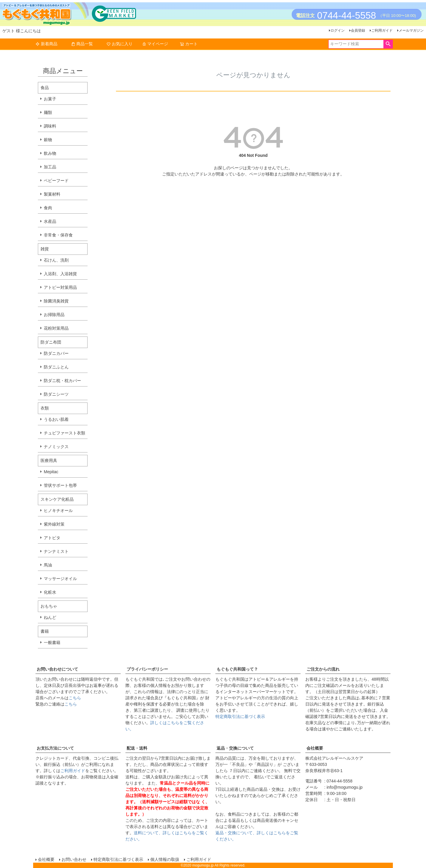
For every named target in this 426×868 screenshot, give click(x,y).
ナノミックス (56, 447)
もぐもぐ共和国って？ (237, 669)
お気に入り (120, 44)
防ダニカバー (56, 353)
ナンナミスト (56, 551)
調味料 (50, 126)
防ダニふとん (56, 367)
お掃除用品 (54, 315)
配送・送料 (137, 748)
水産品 (50, 221)
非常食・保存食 (58, 235)
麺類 (48, 112)
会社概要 (315, 748)
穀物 (48, 140)
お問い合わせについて (57, 669)
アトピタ (52, 538)
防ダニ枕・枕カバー (62, 381)
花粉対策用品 (56, 328)
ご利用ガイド (382, 30)
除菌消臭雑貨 (56, 301)
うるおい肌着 (56, 419)
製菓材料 (52, 194)
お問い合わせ (74, 859)
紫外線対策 (54, 524)
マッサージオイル (60, 579)
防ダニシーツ (56, 394)
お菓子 (50, 99)
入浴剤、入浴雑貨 (60, 274)
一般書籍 (52, 642)
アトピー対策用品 (60, 287)
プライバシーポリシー (147, 669)
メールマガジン (411, 30)
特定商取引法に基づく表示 (240, 716)
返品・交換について (235, 748)
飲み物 (50, 153)
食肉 (48, 208)
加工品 (50, 167)
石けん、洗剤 (56, 260)
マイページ (155, 44)
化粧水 (50, 592)
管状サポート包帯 (60, 485)
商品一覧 (82, 44)
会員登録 (358, 30)
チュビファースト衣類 (64, 433)
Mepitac (51, 472)
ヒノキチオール (58, 511)
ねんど (50, 617)
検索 (388, 44)
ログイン (338, 30)
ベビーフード (56, 181)
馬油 (48, 565)
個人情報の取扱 (165, 859)
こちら (75, 698)
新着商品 (46, 44)
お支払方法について (55, 748)
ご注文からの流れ (323, 669)
